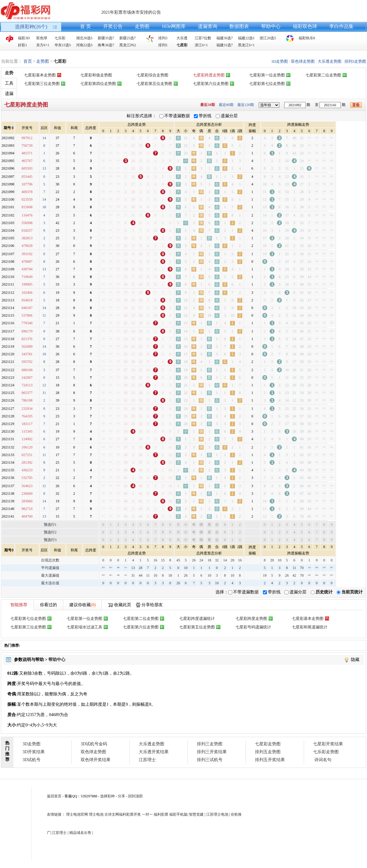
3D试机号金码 (94, 744)
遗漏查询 (208, 26)
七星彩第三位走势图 (42, 84)
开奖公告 (113, 26)
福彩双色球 (305, 26)
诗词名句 (323, 760)
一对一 (147, 814)
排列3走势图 (355, 61)
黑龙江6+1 (246, 45)
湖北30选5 (84, 38)
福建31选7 (225, 45)
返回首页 (54, 796)
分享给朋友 (152, 605)
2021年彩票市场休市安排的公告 (131, 12)
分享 (121, 796)
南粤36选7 (106, 45)
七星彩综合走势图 (152, 75)
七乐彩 (60, 38)
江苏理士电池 (217, 814)
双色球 (42, 38)
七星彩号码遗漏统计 (253, 627)
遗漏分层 (229, 116)
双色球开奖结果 (96, 760)
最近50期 (208, 105)
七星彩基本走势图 (40, 75)
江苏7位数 (203, 38)
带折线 (205, 116)
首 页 (86, 26)
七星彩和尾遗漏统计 (310, 627)
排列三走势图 (210, 744)
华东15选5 (63, 45)
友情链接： (56, 814)
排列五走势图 (268, 752)
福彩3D (24, 38)
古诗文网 (112, 814)
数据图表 (239, 26)
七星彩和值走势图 (96, 75)
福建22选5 (246, 38)
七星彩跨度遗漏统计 (197, 618)
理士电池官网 (77, 814)
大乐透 (182, 38)
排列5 (163, 45)
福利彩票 (161, 814)
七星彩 (182, 45)
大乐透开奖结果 (154, 752)
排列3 (163, 38)
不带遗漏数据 (177, 116)
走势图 (142, 26)
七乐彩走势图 (326, 752)
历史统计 (324, 592)
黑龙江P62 (128, 45)
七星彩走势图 (268, 744)
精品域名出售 (80, 833)
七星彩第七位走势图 (267, 84)
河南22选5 (84, 45)
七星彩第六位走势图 (211, 84)
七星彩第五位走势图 (154, 84)
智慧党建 (196, 814)
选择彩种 (107, 796)
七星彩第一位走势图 (267, 75)
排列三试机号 (210, 760)
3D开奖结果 (34, 752)
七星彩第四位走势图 (98, 84)
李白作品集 (341, 26)
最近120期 (246, 105)
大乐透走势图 (330, 61)
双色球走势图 (303, 61)
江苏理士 (147, 760)
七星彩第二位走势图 (323, 75)
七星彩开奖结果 (328, 744)
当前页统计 (352, 592)
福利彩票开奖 (130, 814)
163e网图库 (174, 26)
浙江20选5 (268, 38)
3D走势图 (280, 61)
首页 (28, 61)
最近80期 (226, 105)
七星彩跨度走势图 (209, 75)
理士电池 (96, 814)
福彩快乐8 (307, 38)
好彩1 (23, 45)
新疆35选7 (106, 38)
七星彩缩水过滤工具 (84, 627)
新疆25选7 (128, 38)
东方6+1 (43, 45)
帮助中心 (271, 26)
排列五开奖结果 (270, 760)
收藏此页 (123, 605)
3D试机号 (31, 760)
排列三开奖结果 (212, 752)
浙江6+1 (201, 45)
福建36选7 (225, 38)
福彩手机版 (178, 814)
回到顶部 (135, 796)
